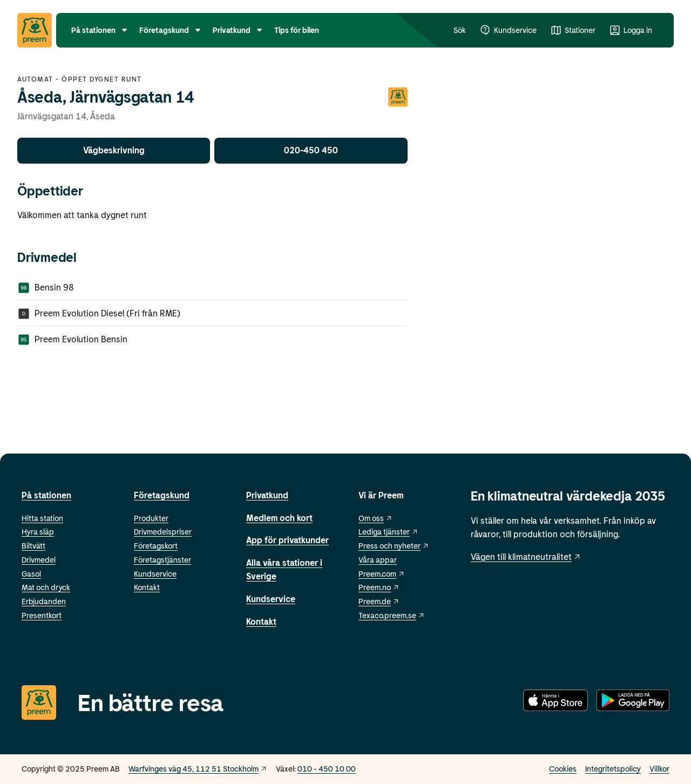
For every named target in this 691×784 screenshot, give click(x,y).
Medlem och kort (279, 518)
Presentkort (42, 615)
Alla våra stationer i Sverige (284, 569)
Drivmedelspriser (163, 532)
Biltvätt (33, 546)
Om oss (375, 518)
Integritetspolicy (613, 769)
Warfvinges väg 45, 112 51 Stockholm (198, 769)
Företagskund (162, 495)
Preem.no (379, 587)
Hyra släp (38, 532)
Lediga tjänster (388, 532)
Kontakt (147, 587)
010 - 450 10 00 (327, 769)
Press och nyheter (394, 546)
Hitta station (42, 518)
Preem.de (379, 601)
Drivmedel (39, 560)
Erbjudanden (44, 601)
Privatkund (267, 495)
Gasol (31, 574)
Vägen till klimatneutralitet (526, 556)
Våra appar (378, 560)
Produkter (151, 518)
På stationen (46, 495)
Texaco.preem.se (392, 615)
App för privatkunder (287, 540)
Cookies (563, 769)
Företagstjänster (162, 560)
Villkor (659, 769)
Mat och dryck (46, 587)
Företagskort (156, 546)
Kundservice (155, 574)
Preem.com (382, 574)
